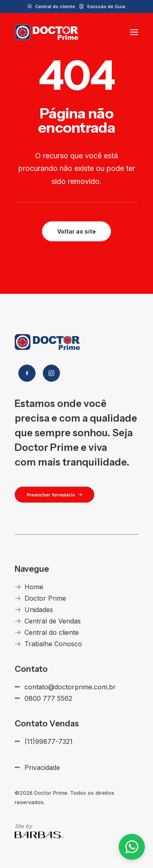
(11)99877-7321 (49, 741)
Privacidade (42, 767)
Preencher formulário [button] (55, 494)
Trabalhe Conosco (53, 644)
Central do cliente (55, 7)
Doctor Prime (45, 598)
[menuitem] (51, 7)
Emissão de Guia (106, 7)
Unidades (39, 610)
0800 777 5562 (48, 698)
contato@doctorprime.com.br (70, 687)
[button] (134, 32)
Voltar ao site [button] (76, 231)
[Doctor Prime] (47, 32)
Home (34, 587)
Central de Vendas (53, 621)
